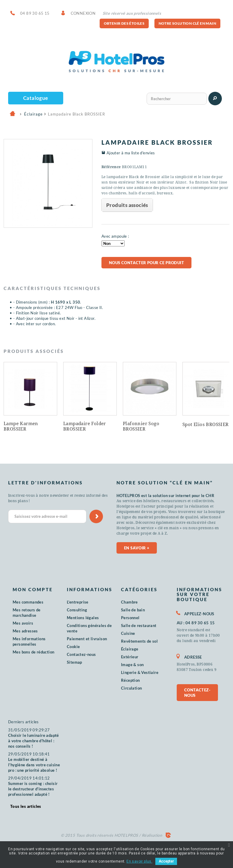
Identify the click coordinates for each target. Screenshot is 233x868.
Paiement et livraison (87, 639)
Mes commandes (28, 602)
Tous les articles (26, 806)
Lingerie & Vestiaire (140, 672)
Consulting (77, 610)
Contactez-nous (81, 654)
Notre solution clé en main (187, 23)
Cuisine (128, 633)
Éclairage (130, 649)
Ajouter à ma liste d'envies (131, 153)
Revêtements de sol (139, 641)
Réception (130, 680)
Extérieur (130, 657)
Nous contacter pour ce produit (146, 263)
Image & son (132, 665)
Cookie (73, 647)
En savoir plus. (139, 861)
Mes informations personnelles (29, 641)
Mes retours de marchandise (27, 613)
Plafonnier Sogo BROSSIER (141, 426)
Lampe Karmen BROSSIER (21, 426)
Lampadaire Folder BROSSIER (85, 426)
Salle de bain (133, 610)
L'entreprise (78, 602)
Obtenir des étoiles (124, 23)
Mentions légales (83, 618)
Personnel (130, 618)
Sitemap (75, 662)
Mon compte (33, 589)
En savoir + (137, 548)
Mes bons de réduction (33, 652)
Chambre (129, 602)
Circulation (131, 688)
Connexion (83, 13)
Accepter (166, 861)
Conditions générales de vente (89, 628)
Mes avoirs (23, 623)
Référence (111, 167)
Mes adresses (25, 631)
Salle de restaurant (139, 626)
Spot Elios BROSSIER (206, 425)
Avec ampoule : (115, 236)
